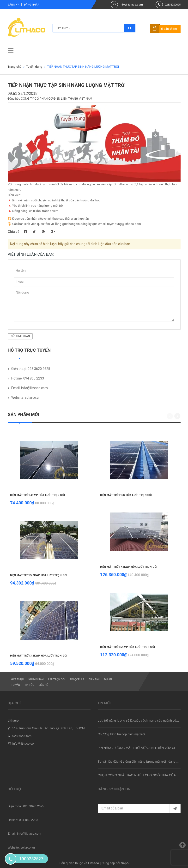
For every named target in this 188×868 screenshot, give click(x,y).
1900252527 (31, 859)
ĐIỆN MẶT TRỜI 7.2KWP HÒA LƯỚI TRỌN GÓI (129, 567)
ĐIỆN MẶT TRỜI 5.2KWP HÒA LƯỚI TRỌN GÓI (39, 575)
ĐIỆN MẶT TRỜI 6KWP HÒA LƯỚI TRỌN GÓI (127, 647)
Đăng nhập (32, 5)
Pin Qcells (77, 679)
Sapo (125, 863)
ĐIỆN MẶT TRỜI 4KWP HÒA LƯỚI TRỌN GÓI (37, 495)
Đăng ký (13, 5)
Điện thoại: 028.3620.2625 (26, 806)
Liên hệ (43, 685)
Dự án (108, 679)
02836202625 (173, 5)
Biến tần (94, 679)
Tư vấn (16, 685)
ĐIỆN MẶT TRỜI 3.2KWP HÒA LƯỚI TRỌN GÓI (39, 656)
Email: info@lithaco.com (24, 834)
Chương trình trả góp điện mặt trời (121, 734)
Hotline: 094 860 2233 (23, 820)
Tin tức (29, 685)
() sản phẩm (169, 29)
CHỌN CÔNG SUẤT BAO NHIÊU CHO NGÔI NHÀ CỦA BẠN (140, 775)
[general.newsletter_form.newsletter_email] (139, 808)
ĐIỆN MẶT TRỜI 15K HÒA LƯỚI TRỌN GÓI (126, 495)
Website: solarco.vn (21, 847)
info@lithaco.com (131, 5)
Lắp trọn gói (57, 679)
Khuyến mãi (36, 679)
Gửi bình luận (20, 336)
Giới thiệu (18, 679)
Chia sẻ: (14, 232)
